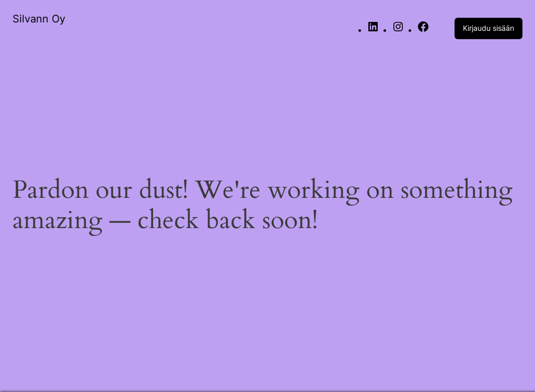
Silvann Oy (39, 19)
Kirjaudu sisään (489, 28)
